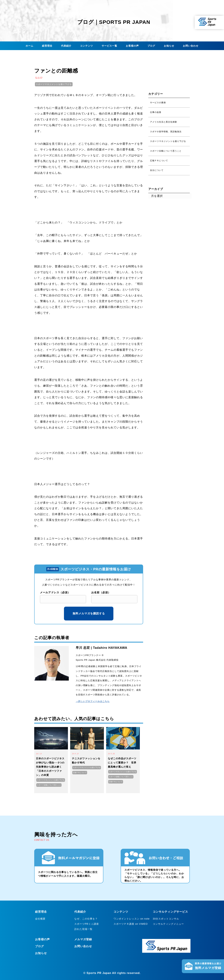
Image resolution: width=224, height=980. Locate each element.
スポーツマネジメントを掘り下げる (54, 84)
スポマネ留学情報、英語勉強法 (166, 132)
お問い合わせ (191, 46)
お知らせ (169, 46)
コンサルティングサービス (170, 912)
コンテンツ (87, 46)
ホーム (29, 46)
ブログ (151, 46)
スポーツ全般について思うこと (49, 785)
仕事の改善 (156, 112)
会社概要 (40, 919)
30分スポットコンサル (166, 919)
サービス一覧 (109, 46)
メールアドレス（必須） (55, 592)
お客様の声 (132, 46)
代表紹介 (66, 46)
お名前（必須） (101, 592)
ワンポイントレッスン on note (132, 919)
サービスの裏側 (158, 103)
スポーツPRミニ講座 (87, 924)
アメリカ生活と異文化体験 (164, 122)
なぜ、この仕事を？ (86, 919)
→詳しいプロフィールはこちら (93, 701)
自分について (157, 170)
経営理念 (47, 46)
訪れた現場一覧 (83, 929)
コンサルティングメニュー (168, 924)
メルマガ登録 (83, 939)
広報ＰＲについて (80, 773)
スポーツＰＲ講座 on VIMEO (131, 924)
